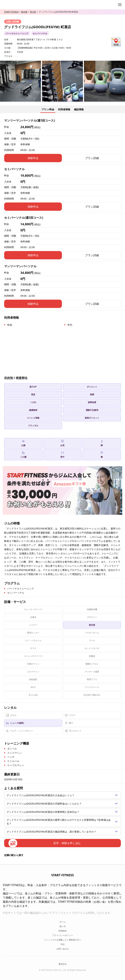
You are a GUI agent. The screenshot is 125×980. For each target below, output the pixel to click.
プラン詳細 (92, 158)
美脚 (92, 394)
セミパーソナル (40, 33)
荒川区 (33, 12)
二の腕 (23, 455)
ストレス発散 (33, 418)
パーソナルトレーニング (17, 33)
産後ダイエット (92, 418)
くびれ (33, 402)
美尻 (33, 394)
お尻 (62, 443)
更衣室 (92, 625)
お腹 (23, 443)
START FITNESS (11, 12)
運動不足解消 (92, 410)
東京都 (24, 12)
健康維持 (33, 410)
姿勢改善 (92, 402)
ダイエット (92, 387)
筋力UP (33, 387)
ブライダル (33, 426)
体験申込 (33, 158)
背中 (62, 455)
